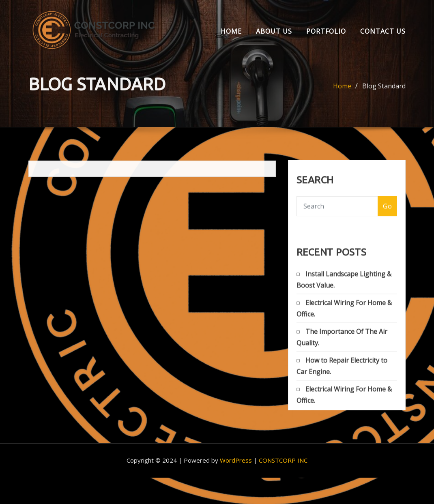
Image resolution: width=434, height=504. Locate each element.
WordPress (236, 460)
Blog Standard (384, 88)
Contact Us (383, 31)
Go (387, 210)
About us (274, 31)
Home (231, 31)
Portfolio (326, 31)
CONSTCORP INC (283, 460)
